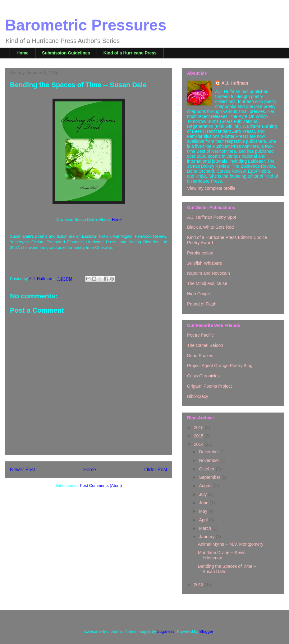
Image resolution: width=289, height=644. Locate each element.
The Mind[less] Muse (207, 283)
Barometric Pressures (86, 25)
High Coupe (199, 294)
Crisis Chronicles (203, 376)
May (204, 511)
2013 (199, 585)
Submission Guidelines (66, 53)
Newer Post (23, 470)
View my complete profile (211, 188)
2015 (199, 436)
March (206, 528)
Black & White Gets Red (210, 227)
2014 (199, 444)
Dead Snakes (200, 356)
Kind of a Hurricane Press (130, 53)
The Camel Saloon (205, 345)
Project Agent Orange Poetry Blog (220, 366)
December (209, 452)
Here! (117, 219)
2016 (199, 427)
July (203, 494)
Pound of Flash (202, 304)
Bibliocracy (198, 396)
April (204, 520)
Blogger (206, 631)
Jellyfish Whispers (204, 263)
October (207, 469)
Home (23, 53)
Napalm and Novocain (209, 273)
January (207, 537)
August (206, 486)
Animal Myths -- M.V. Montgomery (231, 544)
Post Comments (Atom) (101, 485)
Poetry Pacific (200, 335)
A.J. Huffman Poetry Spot (212, 217)
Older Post (156, 470)
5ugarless (166, 631)
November (209, 460)
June (204, 503)
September (210, 477)
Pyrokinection (200, 253)
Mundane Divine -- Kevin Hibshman (222, 555)
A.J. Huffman (235, 83)
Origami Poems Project (209, 386)
